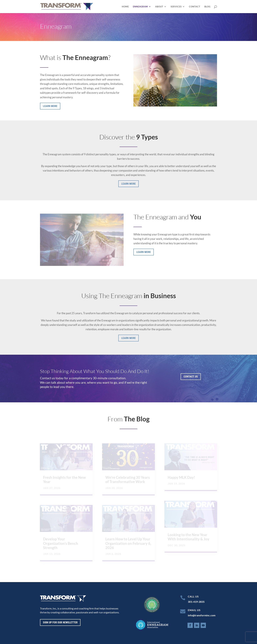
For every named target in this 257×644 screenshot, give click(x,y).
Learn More (50, 106)
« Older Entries (48, 569)
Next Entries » (209, 569)
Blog (207, 7)
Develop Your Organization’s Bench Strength (61, 544)
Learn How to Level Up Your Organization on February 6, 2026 (128, 544)
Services (176, 7)
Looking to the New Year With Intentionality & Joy (188, 537)
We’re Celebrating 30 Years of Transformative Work (128, 480)
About (159, 7)
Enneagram (140, 7)
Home (125, 7)
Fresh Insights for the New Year (64, 480)
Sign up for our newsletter (60, 622)
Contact (195, 7)
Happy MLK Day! (181, 478)
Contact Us (191, 377)
